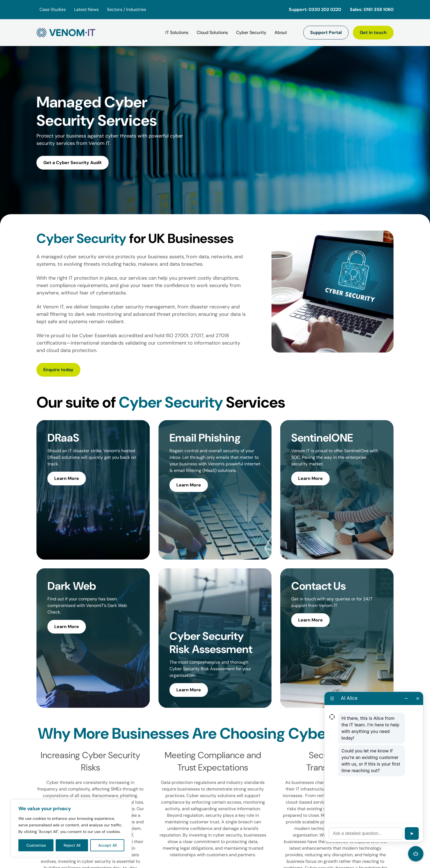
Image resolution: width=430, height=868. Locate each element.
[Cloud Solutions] (212, 33)
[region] (71, 828)
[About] (281, 33)
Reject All (72, 845)
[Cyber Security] (251, 33)
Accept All (107, 845)
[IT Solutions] (177, 33)
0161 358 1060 (379, 9)
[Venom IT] (66, 33)
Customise (36, 845)
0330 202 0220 (325, 9)
